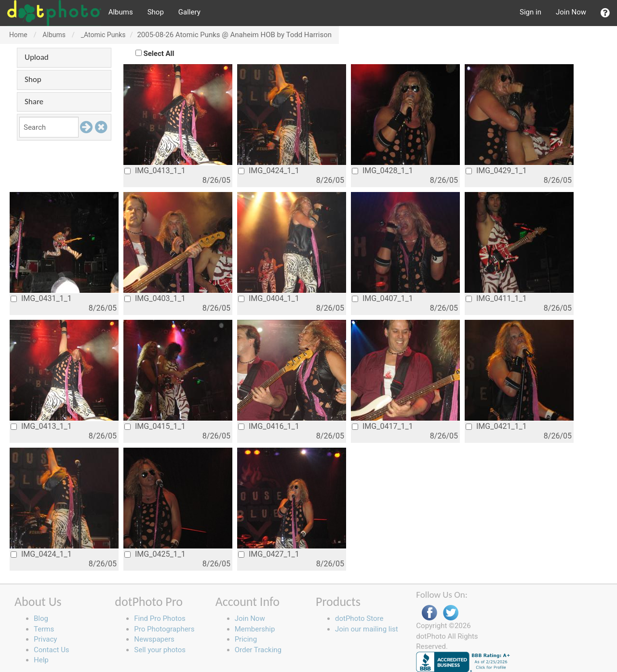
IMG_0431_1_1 (41, 298)
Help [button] (41, 660)
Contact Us (52, 650)
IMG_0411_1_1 (496, 298)
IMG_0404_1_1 (269, 298)
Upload (37, 57)
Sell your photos (160, 650)
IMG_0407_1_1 (382, 298)
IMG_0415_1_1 (155, 426)
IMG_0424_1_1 (269, 171)
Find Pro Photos (160, 618)
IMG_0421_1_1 (496, 426)
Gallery (189, 12)
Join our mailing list (367, 629)
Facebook (429, 613)
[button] (605, 13)
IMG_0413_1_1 (155, 171)
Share (34, 102)
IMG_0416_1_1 (269, 426)
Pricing (246, 639)
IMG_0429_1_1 (496, 171)
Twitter (451, 613)
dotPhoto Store (359, 618)
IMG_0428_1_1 (382, 171)
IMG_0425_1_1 (155, 554)
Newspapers (154, 639)
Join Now (571, 12)
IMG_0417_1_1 (382, 426)
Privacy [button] (45, 639)
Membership (255, 629)
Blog (41, 618)
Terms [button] (44, 629)
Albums (121, 12)
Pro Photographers (164, 629)
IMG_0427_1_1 (269, 554)
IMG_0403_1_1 (155, 298)
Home (18, 35)
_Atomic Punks (103, 35)
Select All (159, 54)
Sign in (530, 12)
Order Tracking (258, 650)
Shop (156, 12)
